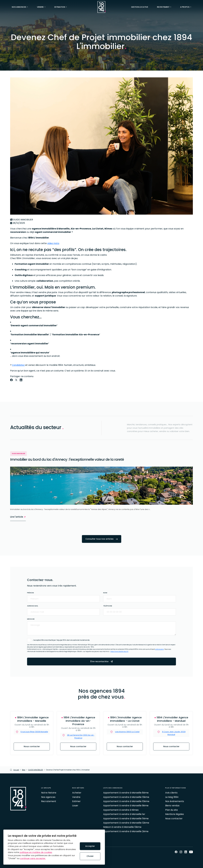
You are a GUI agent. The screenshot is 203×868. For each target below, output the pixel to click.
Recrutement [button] (163, 7)
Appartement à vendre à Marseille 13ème (126, 797)
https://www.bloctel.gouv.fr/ (119, 651)
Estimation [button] (60, 7)
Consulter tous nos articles (102, 539)
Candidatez (18, 365)
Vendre (76, 797)
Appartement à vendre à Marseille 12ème (126, 823)
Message (31, 619)
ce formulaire (159, 649)
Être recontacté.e (102, 661)
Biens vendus (172, 806)
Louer (75, 806)
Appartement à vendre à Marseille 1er (124, 814)
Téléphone (108, 606)
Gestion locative (140, 7)
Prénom (30, 593)
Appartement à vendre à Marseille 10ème (126, 801)
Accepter (90, 846)
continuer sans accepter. (33, 858)
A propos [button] (185, 7)
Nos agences (48, 797)
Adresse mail (33, 606)
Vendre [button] (40, 7)
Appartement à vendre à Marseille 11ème (126, 819)
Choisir (90, 856)
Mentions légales (175, 814)
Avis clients (171, 793)
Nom (105, 593)
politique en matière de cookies (36, 852)
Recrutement (49, 801)
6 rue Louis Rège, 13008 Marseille (34, 732)
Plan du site (171, 810)
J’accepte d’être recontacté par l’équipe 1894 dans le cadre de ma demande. (61, 640)
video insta (53, 243)
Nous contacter (32, 746)
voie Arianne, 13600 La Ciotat (127, 732)
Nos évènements (175, 801)
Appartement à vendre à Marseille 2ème (126, 831)
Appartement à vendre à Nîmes (121, 810)
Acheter (77, 793)
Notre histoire (49, 793)
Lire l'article (18, 517)
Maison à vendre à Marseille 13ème (122, 827)
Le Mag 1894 (172, 797)
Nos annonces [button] (19, 7)
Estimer (76, 801)
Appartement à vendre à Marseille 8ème (126, 793)
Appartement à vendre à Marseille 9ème (126, 806)
